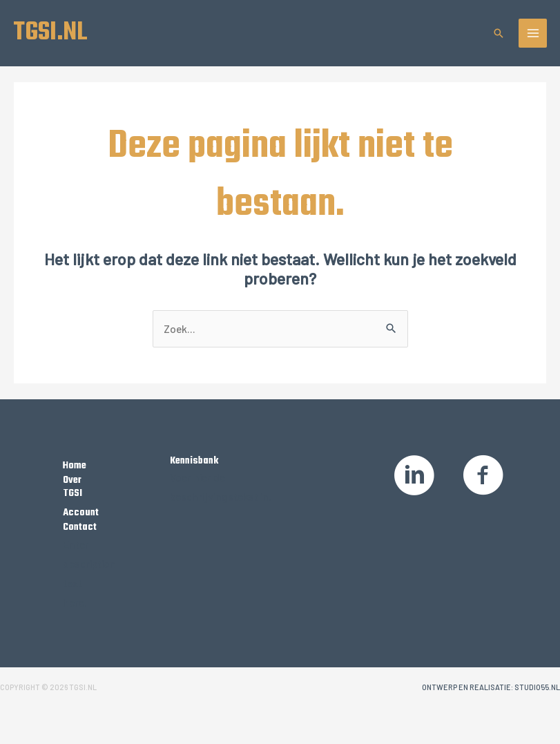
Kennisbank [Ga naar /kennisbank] (194, 461)
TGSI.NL (50, 32)
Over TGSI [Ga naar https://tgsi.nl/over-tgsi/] (73, 487)
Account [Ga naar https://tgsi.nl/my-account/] (81, 513)
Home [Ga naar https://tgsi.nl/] (75, 466)
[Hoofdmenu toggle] (533, 33)
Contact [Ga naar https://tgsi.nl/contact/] (80, 527)
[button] (499, 33)
